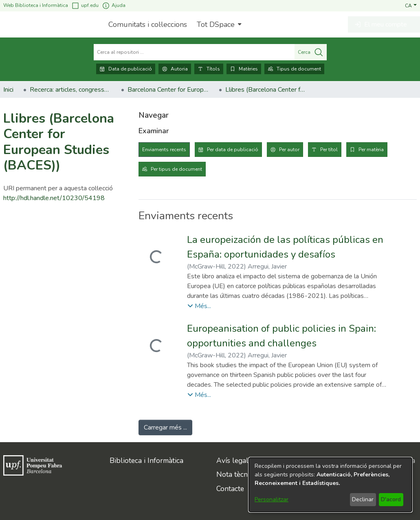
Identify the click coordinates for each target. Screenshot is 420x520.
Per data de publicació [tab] (233, 150)
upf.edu (85, 6)
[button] (411, 5)
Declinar (363, 499)
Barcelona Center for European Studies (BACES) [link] (168, 90)
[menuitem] (218, 24)
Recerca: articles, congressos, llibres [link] (70, 90)
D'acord (391, 499)
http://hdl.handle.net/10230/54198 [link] (54, 198)
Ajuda (114, 6)
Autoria (175, 69)
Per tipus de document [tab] (176, 169)
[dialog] (330, 485)
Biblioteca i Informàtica (146, 461)
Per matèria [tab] (371, 150)
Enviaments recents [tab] (164, 150)
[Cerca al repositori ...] (194, 52)
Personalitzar (272, 499)
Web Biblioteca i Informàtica (36, 5)
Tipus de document (294, 69)
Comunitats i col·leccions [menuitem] (148, 24)
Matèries (244, 69)
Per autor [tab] (289, 150)
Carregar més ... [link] (165, 427)
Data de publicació (126, 69)
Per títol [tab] (329, 150)
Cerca (311, 52)
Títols (209, 69)
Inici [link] (8, 90)
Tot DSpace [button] (216, 24)
